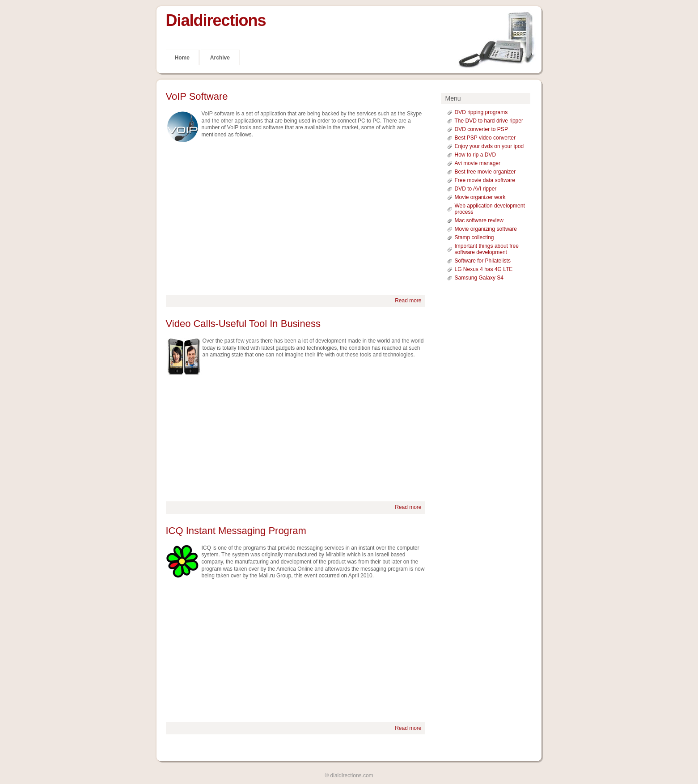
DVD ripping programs (481, 112)
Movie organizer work (480, 197)
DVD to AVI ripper (476, 189)
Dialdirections (216, 20)
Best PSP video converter (485, 138)
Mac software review (479, 220)
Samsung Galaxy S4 (479, 278)
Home (182, 58)
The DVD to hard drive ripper (489, 121)
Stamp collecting (474, 237)
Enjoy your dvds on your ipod (489, 146)
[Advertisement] (296, 219)
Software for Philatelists (483, 261)
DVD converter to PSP (481, 129)
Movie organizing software (486, 229)
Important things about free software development (487, 249)
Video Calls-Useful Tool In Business (243, 324)
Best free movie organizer (485, 172)
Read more (408, 301)
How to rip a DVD (476, 155)
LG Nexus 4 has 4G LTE (484, 269)
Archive (220, 58)
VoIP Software (197, 96)
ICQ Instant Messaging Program (236, 531)
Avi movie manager (478, 163)
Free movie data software (485, 180)
